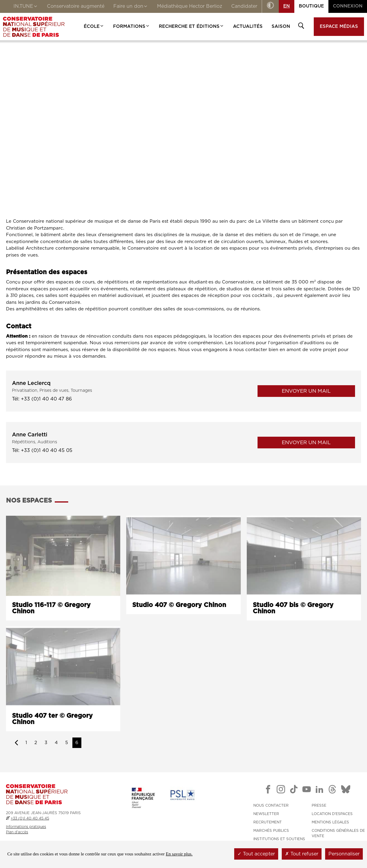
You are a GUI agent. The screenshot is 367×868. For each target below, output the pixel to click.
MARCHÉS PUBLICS (271, 831)
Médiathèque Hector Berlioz (190, 6)
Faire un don (131, 7)
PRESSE (319, 805)
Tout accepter (256, 854)
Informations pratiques (26, 827)
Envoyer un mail (306, 391)
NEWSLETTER (266, 814)
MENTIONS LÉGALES (330, 822)
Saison (281, 26)
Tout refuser (302, 854)
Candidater (244, 6)
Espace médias (339, 26)
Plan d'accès (17, 832)
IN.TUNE (26, 7)
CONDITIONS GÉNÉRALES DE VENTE (338, 833)
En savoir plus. (179, 854)
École (94, 26)
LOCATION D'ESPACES (332, 814)
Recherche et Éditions (191, 26)
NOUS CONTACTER (271, 805)
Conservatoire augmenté (76, 6)
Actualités (248, 26)
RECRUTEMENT (268, 822)
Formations (131, 26)
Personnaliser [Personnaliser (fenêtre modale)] (344, 854)
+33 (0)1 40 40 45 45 (30, 818)
